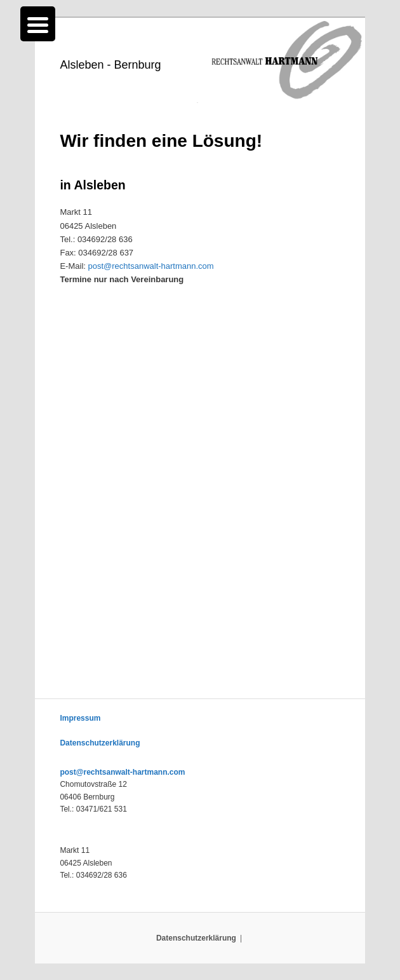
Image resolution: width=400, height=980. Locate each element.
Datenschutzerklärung (100, 743)
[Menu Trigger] (38, 24)
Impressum (80, 718)
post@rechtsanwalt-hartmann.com (151, 266)
